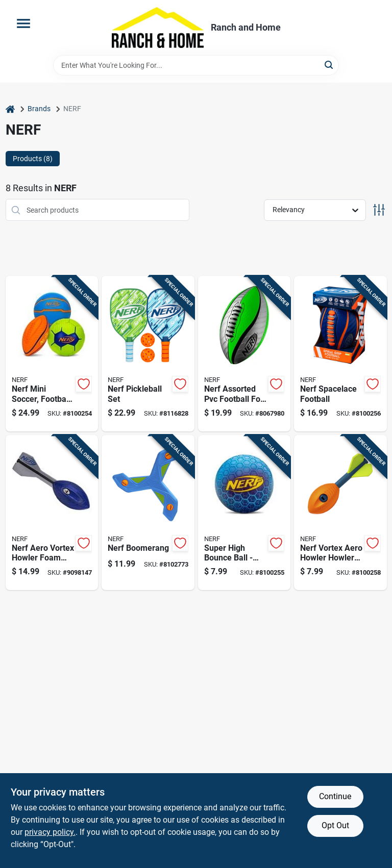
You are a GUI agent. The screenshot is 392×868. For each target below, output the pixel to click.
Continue (335, 796)
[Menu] (23, 23)
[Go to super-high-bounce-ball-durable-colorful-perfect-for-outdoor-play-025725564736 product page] (244, 513)
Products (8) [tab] (33, 159)
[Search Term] (196, 65)
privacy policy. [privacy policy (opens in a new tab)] (50, 832)
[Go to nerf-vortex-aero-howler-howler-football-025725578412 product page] (340, 513)
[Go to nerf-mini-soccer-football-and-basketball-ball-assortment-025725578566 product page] (52, 354)
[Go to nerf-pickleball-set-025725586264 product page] (148, 354)
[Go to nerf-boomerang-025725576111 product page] (148, 513)
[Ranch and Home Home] (158, 28)
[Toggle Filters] (379, 210)
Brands (39, 109)
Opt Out (335, 825)
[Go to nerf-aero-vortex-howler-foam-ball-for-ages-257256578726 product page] (52, 513)
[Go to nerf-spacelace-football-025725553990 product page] (340, 354)
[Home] (10, 109)
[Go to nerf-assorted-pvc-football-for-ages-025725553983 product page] (244, 354)
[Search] (329, 65)
